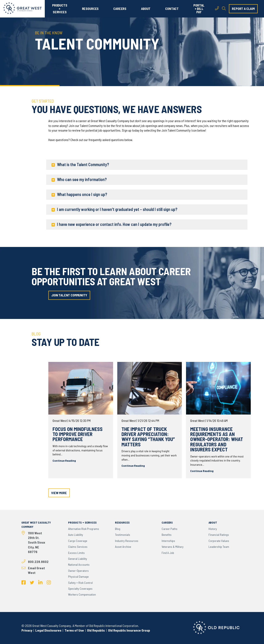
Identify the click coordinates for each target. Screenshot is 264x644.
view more (59, 493)
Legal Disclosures (48, 630)
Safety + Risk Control (80, 583)
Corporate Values (219, 541)
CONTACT (172, 9)
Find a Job (168, 553)
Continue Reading (64, 461)
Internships (168, 541)
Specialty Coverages (80, 589)
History (213, 529)
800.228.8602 (38, 562)
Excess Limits (76, 553)
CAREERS (120, 9)
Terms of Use (74, 630)
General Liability (78, 559)
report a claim (243, 9)
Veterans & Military (173, 547)
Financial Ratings (219, 535)
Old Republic (96, 630)
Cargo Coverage (78, 541)
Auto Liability (76, 535)
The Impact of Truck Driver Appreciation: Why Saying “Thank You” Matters (148, 437)
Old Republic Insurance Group (129, 630)
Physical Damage (78, 577)
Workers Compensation (82, 594)
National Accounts (79, 565)
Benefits (167, 535)
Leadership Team (219, 547)
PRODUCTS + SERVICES (60, 9)
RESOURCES (90, 9)
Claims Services (78, 547)
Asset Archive (123, 547)
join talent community (69, 295)
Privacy (27, 630)
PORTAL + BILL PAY (199, 9)
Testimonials (123, 535)
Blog (118, 529)
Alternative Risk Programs (84, 529)
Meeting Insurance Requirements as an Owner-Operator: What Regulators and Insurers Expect (217, 439)
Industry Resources (127, 541)
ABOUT (146, 9)
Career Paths (170, 529)
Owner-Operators (78, 571)
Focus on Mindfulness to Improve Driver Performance (78, 434)
